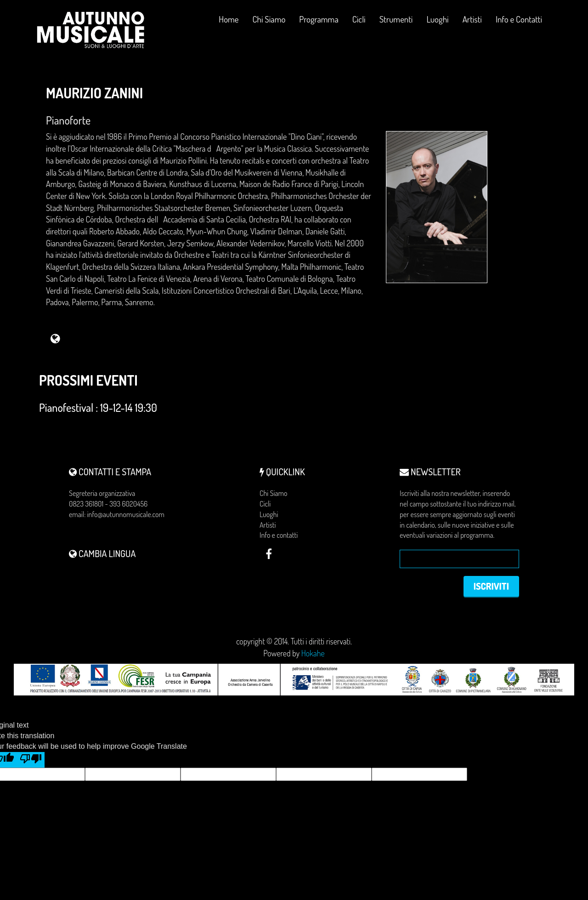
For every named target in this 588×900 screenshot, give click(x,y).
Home (229, 19)
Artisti (472, 19)
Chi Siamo (269, 19)
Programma (319, 19)
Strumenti (396, 23)
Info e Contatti (519, 19)
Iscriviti (491, 586)
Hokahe (313, 653)
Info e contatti (279, 535)
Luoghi (437, 23)
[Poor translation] (31, 760)
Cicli (359, 23)
